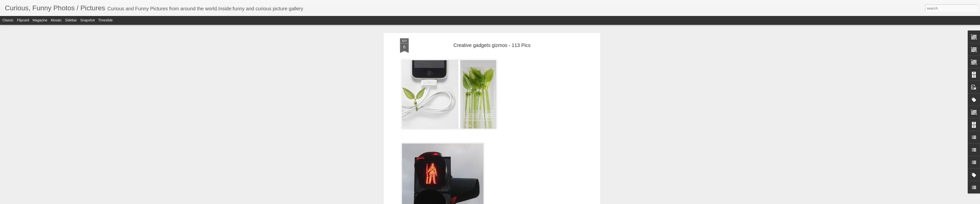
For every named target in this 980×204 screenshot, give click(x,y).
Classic (8, 20)
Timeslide (105, 20)
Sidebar (71, 20)
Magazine (40, 20)
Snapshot (88, 20)
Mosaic (56, 20)
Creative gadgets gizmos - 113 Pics (492, 45)
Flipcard (23, 20)
